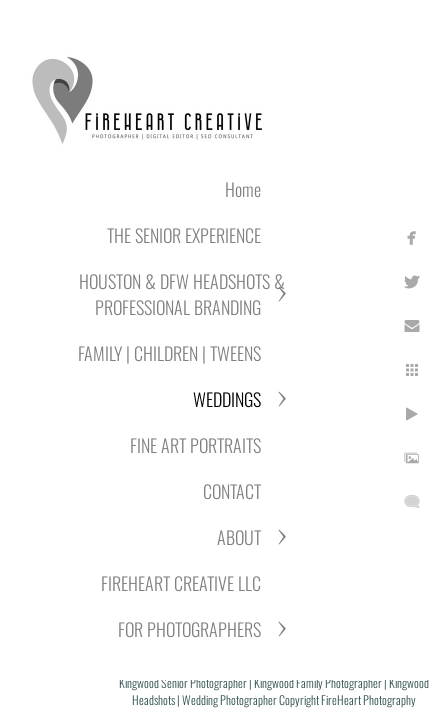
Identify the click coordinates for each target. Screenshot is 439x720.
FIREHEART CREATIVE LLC (181, 583)
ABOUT (239, 537)
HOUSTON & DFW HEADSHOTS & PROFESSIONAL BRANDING (182, 294)
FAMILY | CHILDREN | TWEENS (169, 353)
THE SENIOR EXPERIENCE (184, 235)
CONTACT (232, 491)
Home (243, 189)
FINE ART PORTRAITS (195, 445)
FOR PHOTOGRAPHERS (189, 629)
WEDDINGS (227, 399)
